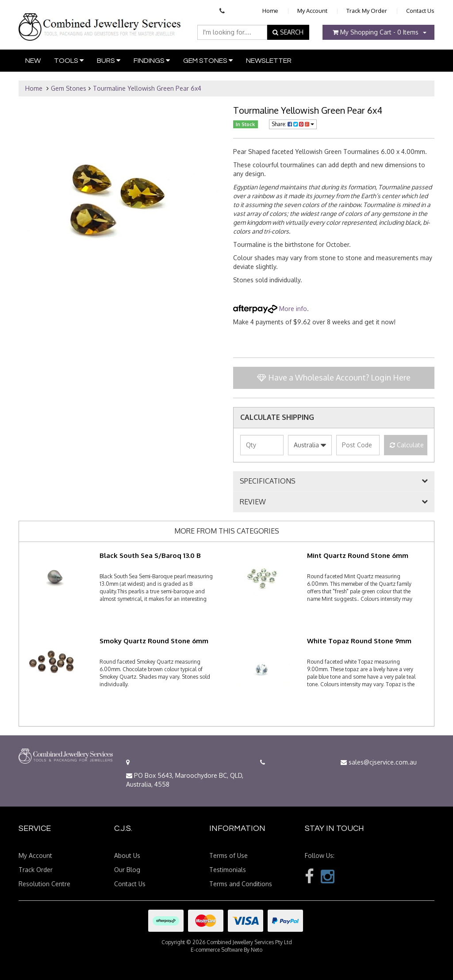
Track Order (36, 870)
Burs (109, 60)
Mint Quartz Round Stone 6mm (358, 555)
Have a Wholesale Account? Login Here (334, 377)
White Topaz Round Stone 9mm (359, 641)
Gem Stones (208, 60)
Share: (293, 124)
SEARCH (288, 32)
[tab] (334, 481)
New (33, 61)
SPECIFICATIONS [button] (268, 481)
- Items (376, 32)
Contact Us (420, 11)
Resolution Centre (44, 884)
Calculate (407, 445)
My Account (312, 11)
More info (270, 309)
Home (270, 11)
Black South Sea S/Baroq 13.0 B (150, 555)
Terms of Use (228, 855)
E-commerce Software (217, 950)
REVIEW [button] (253, 502)
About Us (127, 855)
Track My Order (367, 11)
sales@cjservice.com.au (379, 762)
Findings (152, 60)
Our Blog (127, 870)
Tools (69, 60)
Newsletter (269, 61)
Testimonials (228, 870)
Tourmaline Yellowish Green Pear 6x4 (147, 88)
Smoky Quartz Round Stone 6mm (154, 641)
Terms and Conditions (241, 884)
